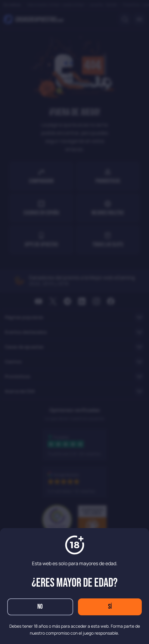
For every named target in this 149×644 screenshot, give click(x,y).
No (40, 607)
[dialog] (74, 322)
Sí (110, 607)
